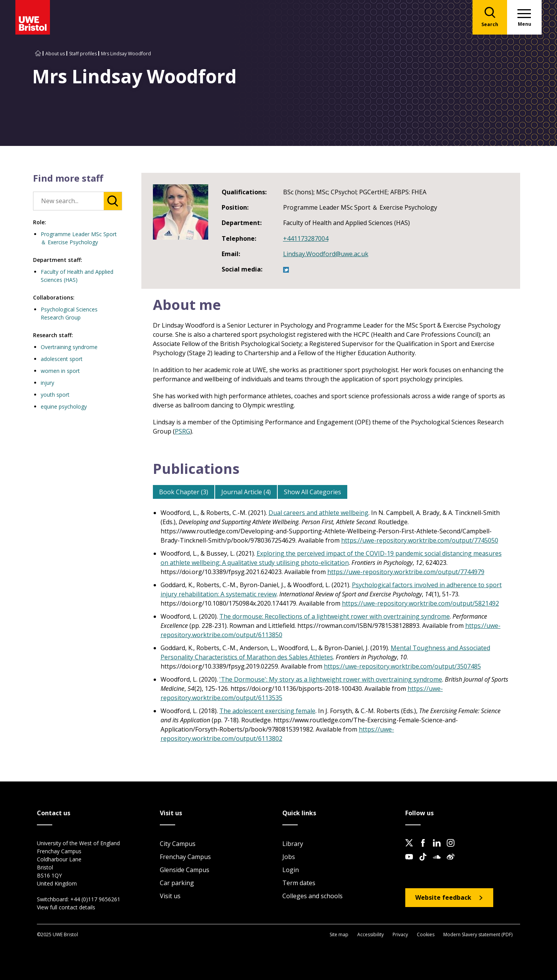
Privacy (400, 934)
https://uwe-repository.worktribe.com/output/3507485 (402, 666)
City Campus (178, 844)
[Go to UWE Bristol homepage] (38, 54)
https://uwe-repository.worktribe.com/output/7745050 (420, 540)
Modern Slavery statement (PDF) (478, 934)
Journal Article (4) (246, 492)
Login (291, 870)
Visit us (170, 896)
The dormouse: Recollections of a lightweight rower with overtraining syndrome (335, 616)
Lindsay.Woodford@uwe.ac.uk (326, 254)
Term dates (299, 883)
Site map (339, 934)
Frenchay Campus (185, 857)
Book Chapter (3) (184, 492)
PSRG (182, 431)
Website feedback (443, 897)
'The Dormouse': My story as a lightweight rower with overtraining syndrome (331, 679)
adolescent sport (62, 359)
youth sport (55, 395)
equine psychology (64, 406)
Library (293, 844)
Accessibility (371, 934)
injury (47, 383)
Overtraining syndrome (69, 347)
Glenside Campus (185, 870)
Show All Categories (312, 492)
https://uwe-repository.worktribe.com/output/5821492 (420, 603)
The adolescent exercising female (267, 711)
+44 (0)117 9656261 (95, 899)
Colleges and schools (312, 896)
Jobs (289, 857)
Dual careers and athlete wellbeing (318, 513)
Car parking (177, 883)
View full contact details (66, 907)
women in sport (60, 371)
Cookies (426, 934)
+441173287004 (306, 238)
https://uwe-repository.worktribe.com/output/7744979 (406, 572)
